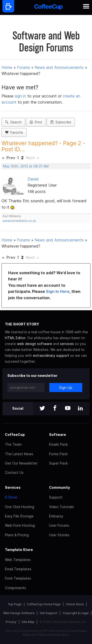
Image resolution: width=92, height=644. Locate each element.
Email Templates (18, 569)
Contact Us (14, 472)
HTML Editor (15, 338)
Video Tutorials (61, 507)
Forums (23, 67)
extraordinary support (51, 355)
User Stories (59, 535)
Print (36, 122)
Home (7, 67)
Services (13, 487)
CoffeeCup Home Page (44, 604)
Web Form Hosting (20, 525)
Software (58, 435)
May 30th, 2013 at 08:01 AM (26, 166)
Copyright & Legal (76, 613)
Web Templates (18, 560)
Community (59, 487)
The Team (13, 444)
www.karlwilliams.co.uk (19, 221)
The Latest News (19, 454)
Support (56, 497)
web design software (34, 344)
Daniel (33, 179)
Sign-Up (66, 388)
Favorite (14, 132)
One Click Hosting (20, 507)
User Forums (59, 525)
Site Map (28, 622)
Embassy (56, 516)
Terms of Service (49, 635)
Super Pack (58, 463)
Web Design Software (19, 613)
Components (15, 588)
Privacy (11, 622)
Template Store (19, 550)
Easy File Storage (19, 516)
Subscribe (61, 122)
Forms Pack (58, 454)
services (67, 344)
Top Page (15, 604)
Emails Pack (58, 444)
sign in (21, 96)
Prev (11, 158)
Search (13, 122)
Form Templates (18, 578)
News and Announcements (59, 67)
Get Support (49, 613)
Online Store (75, 604)
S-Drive (11, 497)
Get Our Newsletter (21, 463)
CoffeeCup (15, 435)
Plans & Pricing (17, 535)
